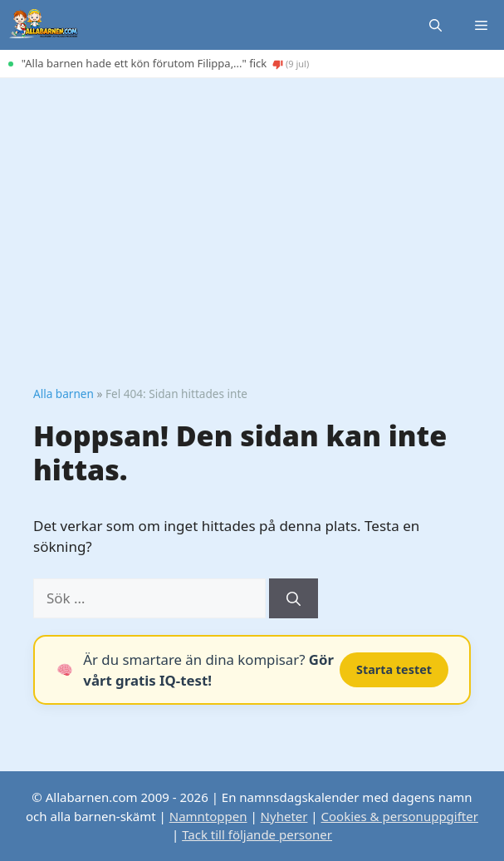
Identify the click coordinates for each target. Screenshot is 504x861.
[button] (435, 25)
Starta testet (394, 669)
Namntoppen (208, 816)
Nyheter (284, 816)
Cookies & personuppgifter (400, 816)
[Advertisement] (252, 203)
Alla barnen (64, 394)
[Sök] (294, 598)
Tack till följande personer (257, 834)
